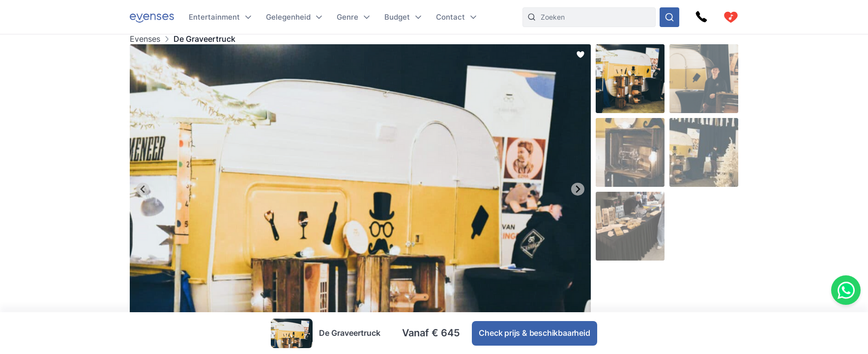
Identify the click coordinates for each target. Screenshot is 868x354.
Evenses (145, 39)
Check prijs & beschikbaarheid (534, 333)
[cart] (731, 17)
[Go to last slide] (143, 189)
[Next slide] (578, 189)
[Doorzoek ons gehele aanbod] (669, 17)
